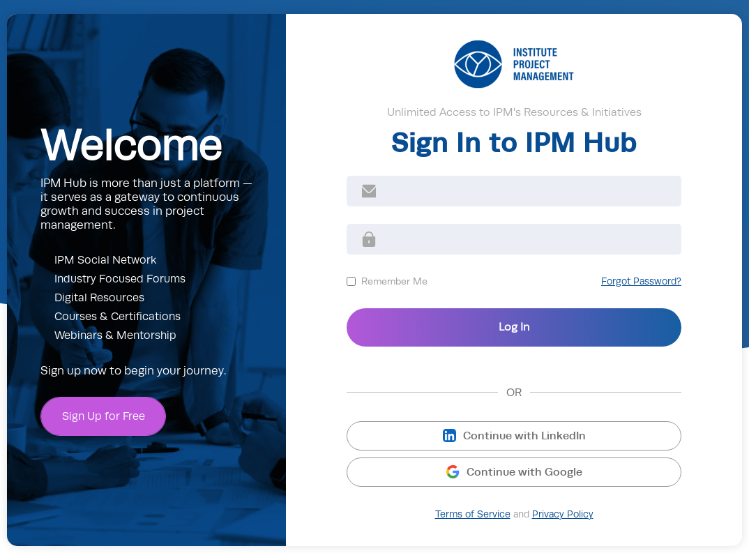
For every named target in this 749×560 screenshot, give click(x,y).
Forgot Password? (641, 281)
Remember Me (394, 281)
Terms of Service (473, 514)
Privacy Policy (563, 514)
